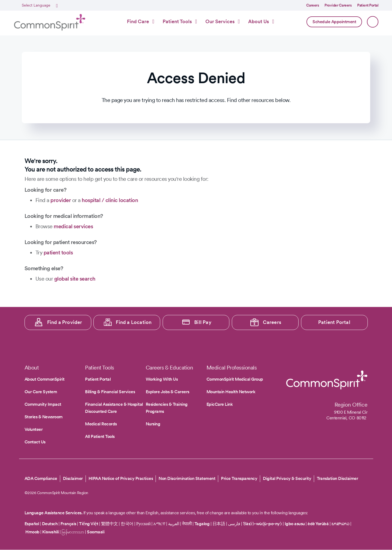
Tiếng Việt (89, 524)
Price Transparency (239, 478)
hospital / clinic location (110, 200)
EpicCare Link (220, 404)
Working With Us (162, 379)
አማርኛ (159, 524)
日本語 (219, 524)
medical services (73, 226)
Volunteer (34, 429)
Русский (143, 524)
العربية (174, 524)
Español (32, 524)
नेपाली (187, 524)
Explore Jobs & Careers (168, 392)
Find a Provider (65, 322)
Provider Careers (338, 5)
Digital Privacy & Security (287, 478)
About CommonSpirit (45, 379)
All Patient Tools (100, 436)
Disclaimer (73, 478)
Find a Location (134, 322)
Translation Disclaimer (337, 479)
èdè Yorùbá (318, 524)
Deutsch (50, 524)
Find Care (138, 21)
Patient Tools (177, 21)
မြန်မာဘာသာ (73, 532)
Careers (313, 5)
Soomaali (96, 532)
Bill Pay (203, 322)
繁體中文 (110, 524)
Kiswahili (51, 532)
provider (61, 200)
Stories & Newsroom (44, 417)
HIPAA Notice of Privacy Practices (121, 478)
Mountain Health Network (231, 392)
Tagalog (202, 524)
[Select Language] (39, 6)
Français (68, 524)
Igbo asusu (295, 524)
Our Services (220, 21)
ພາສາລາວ (341, 524)
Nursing (153, 424)
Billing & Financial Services (110, 392)
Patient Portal (368, 5)
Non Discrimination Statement (187, 478)
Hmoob (32, 532)
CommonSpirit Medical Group (235, 379)
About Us (259, 21)
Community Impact (43, 404)
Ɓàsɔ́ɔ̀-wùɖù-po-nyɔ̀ (262, 524)
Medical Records (101, 424)
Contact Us (35, 442)
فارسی (235, 524)
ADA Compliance (41, 478)
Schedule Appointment (334, 22)
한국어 (127, 524)
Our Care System (41, 392)
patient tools (58, 253)
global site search (75, 279)
